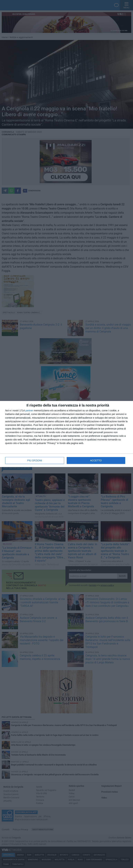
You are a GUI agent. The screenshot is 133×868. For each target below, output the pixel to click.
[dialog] (66, 434)
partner (29, 410)
